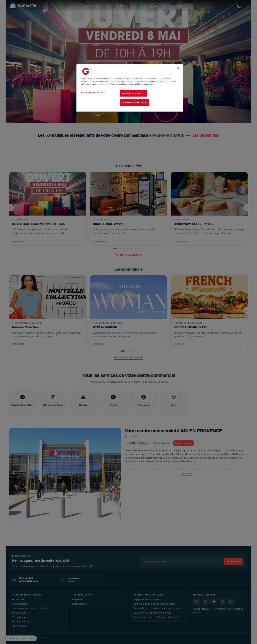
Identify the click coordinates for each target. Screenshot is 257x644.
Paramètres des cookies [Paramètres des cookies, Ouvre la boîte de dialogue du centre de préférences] (93, 93)
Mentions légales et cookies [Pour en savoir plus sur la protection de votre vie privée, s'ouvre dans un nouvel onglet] (141, 84)
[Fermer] (178, 68)
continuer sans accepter (134, 93)
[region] (130, 88)
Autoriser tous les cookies (135, 102)
